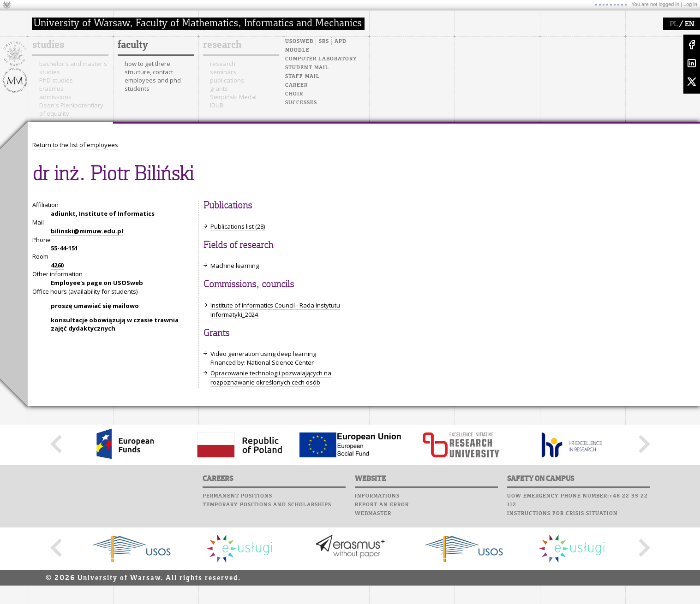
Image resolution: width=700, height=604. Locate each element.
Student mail (307, 68)
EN (689, 24)
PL (673, 24)
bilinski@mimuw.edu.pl (87, 231)
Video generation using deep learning (263, 354)
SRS (324, 41)
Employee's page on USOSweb (97, 283)
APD (341, 41)
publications (227, 80)
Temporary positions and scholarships (267, 505)
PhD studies (56, 80)
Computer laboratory (321, 59)
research (222, 45)
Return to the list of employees (75, 145)
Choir (294, 94)
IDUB (217, 105)
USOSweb (299, 41)
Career (296, 85)
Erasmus (51, 89)
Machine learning (235, 266)
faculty (133, 45)
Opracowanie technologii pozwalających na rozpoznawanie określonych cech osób (271, 378)
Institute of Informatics (117, 213)
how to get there (147, 64)
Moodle (297, 50)
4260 (57, 265)
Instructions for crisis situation (562, 514)
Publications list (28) (238, 226)
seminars (223, 72)
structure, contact (149, 72)
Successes (301, 103)
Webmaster (373, 514)
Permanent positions (237, 496)
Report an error (382, 505)
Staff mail (302, 77)
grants (219, 89)
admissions (55, 97)
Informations (377, 496)
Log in (690, 4)
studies (48, 45)
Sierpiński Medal (233, 97)
